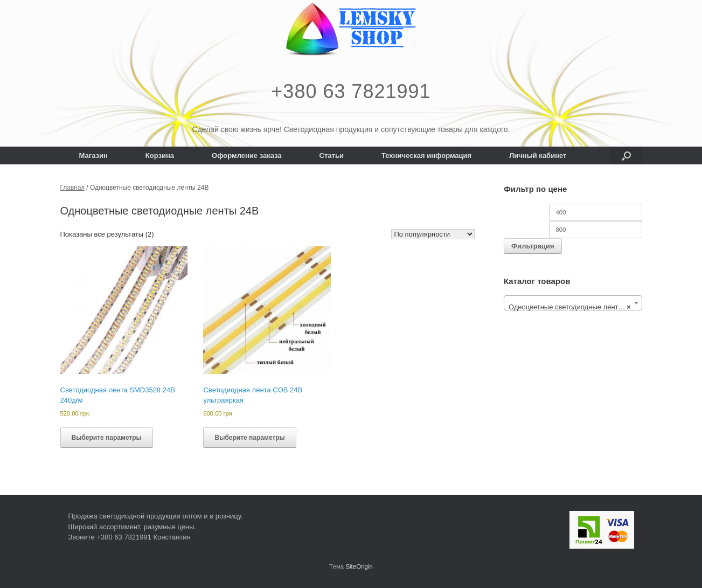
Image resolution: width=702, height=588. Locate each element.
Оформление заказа (247, 155)
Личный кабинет (538, 155)
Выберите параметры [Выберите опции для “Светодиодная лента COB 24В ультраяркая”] (249, 438)
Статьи (332, 155)
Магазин (93, 155)
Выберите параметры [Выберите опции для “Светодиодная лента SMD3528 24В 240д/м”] (107, 438)
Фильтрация (533, 246)
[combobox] (573, 303)
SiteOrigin (359, 566)
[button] (626, 155)
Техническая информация (426, 155)
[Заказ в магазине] (433, 234)
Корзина (160, 155)
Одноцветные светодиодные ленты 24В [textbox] (573, 307)
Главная (73, 188)
